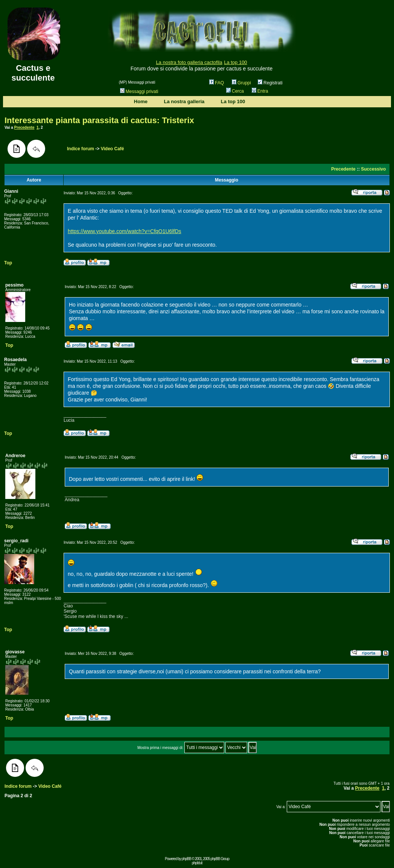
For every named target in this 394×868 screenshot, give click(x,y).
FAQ (217, 83)
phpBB (186, 859)
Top (8, 263)
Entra (260, 91)
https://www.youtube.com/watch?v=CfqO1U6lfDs (125, 231)
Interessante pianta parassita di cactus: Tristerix (99, 120)
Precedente (24, 127)
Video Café (113, 149)
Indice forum (81, 149)
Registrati (270, 83)
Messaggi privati (139, 92)
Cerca (235, 91)
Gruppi (241, 83)
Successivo (373, 169)
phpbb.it (197, 863)
